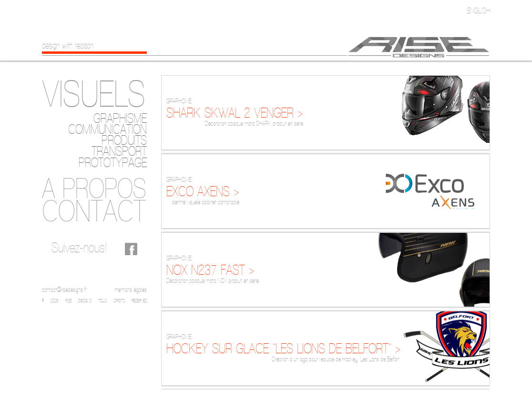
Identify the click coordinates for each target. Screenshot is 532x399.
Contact (94, 210)
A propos (94, 188)
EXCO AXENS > (203, 191)
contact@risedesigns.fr (64, 289)
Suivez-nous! (79, 247)
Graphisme (120, 118)
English (479, 10)
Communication (107, 129)
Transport (119, 151)
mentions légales (131, 289)
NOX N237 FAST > (210, 270)
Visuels (94, 94)
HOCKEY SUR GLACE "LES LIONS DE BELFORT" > (284, 348)
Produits (124, 140)
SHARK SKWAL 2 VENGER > (235, 113)
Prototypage (113, 163)
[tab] (94, 94)
